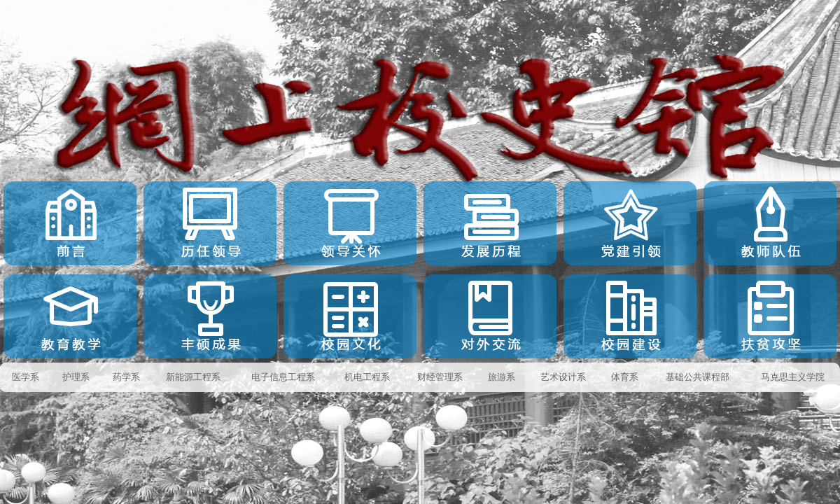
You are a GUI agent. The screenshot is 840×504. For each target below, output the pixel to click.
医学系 (26, 377)
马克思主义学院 (793, 377)
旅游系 (502, 377)
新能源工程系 (193, 377)
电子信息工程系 (283, 377)
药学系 (126, 377)
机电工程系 (367, 377)
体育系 (625, 377)
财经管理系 (440, 377)
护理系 (76, 377)
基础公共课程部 (698, 377)
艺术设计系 (563, 377)
